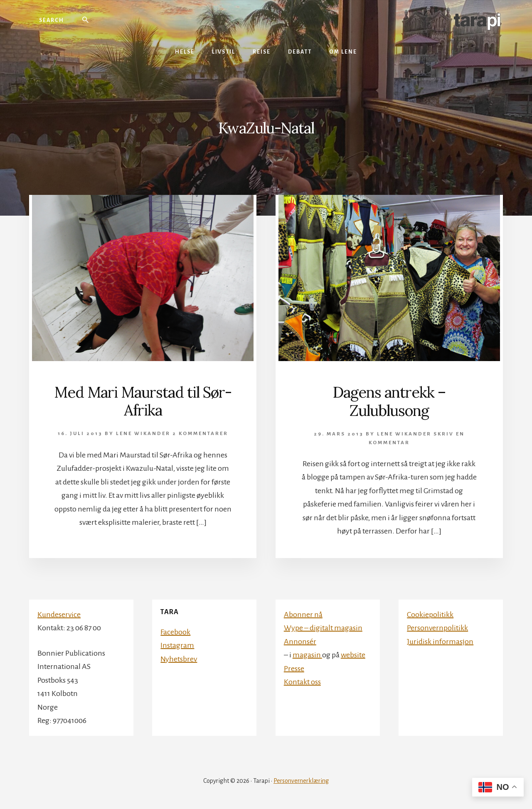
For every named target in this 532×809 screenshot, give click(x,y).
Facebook (175, 632)
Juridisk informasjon (440, 642)
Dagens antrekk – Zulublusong (389, 401)
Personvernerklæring (301, 781)
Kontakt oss (302, 682)
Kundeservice (59, 615)
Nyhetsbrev (179, 659)
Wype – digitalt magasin (323, 628)
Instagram (177, 645)
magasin (307, 655)
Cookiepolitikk (430, 615)
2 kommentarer (200, 434)
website (353, 655)
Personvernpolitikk (437, 628)
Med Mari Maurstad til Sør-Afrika (143, 401)
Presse (294, 669)
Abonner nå (303, 615)
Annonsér (300, 642)
